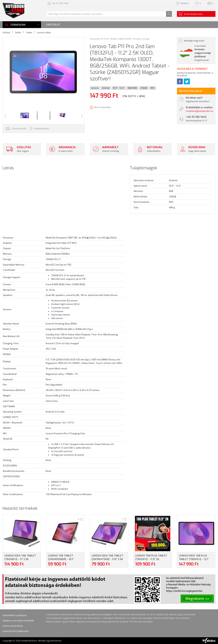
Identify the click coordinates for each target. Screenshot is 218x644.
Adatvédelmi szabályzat (15, 615)
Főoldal (6, 32)
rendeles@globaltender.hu (200, 111)
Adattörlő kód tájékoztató (16, 631)
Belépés (185, 3)
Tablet (18, 32)
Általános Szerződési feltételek (18, 621)
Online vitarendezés (13, 626)
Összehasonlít (16, 128)
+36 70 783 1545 (60, 3)
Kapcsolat (53, 25)
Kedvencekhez (39, 128)
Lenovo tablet (44, 32)
